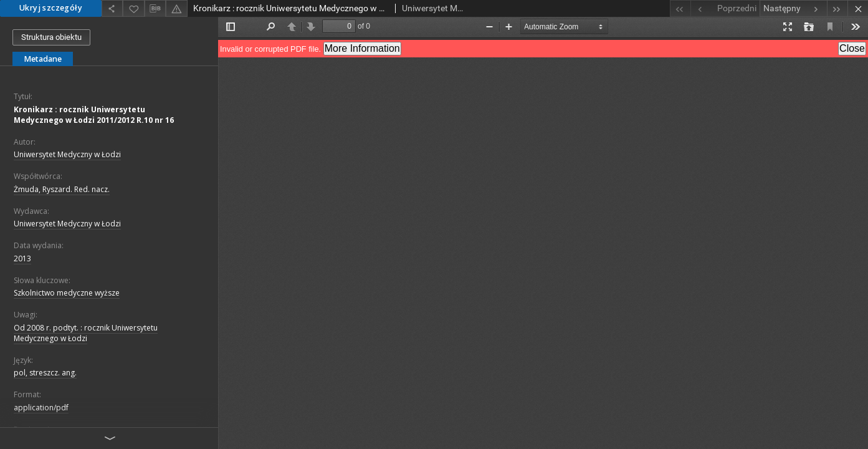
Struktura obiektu (51, 37)
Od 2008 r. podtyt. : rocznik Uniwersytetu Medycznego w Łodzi (86, 333)
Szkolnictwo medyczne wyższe (67, 293)
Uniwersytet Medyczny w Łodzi (67, 154)
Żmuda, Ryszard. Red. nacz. (62, 189)
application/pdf (41, 408)
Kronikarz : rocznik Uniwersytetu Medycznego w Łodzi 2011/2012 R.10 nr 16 (94, 115)
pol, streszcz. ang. (45, 373)
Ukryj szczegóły (51, 8)
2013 (22, 258)
